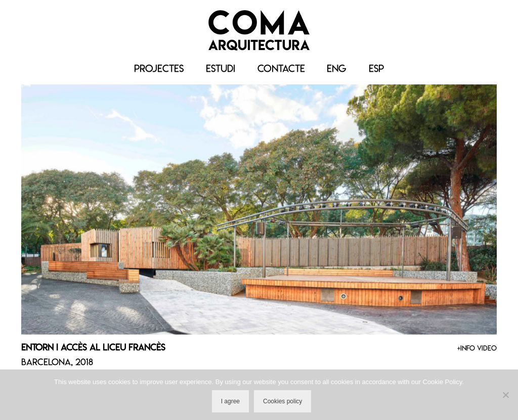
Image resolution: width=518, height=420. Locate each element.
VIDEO (487, 348)
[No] (505, 395)
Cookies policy (283, 401)
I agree (230, 401)
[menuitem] (337, 69)
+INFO (466, 348)
